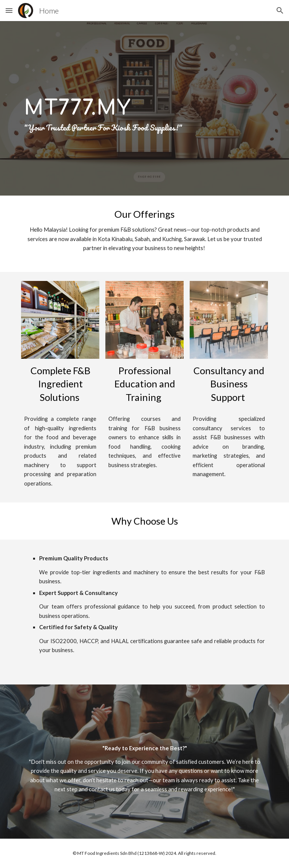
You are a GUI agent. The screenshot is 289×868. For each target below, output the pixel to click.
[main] (144, 108)
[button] (9, 10)
